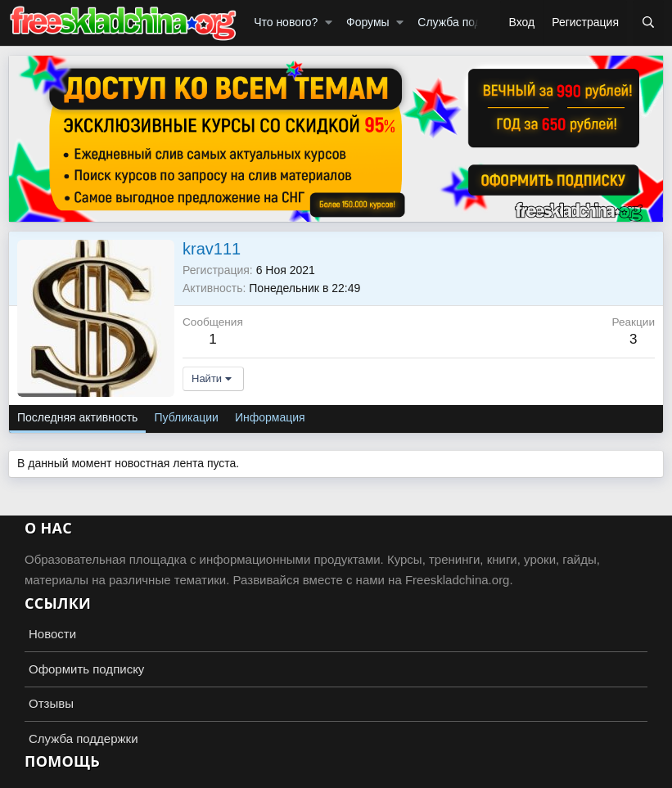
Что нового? (286, 22)
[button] (329, 23)
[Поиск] (648, 23)
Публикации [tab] (186, 417)
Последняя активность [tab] (77, 417)
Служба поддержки (469, 22)
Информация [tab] (270, 417)
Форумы (368, 22)
